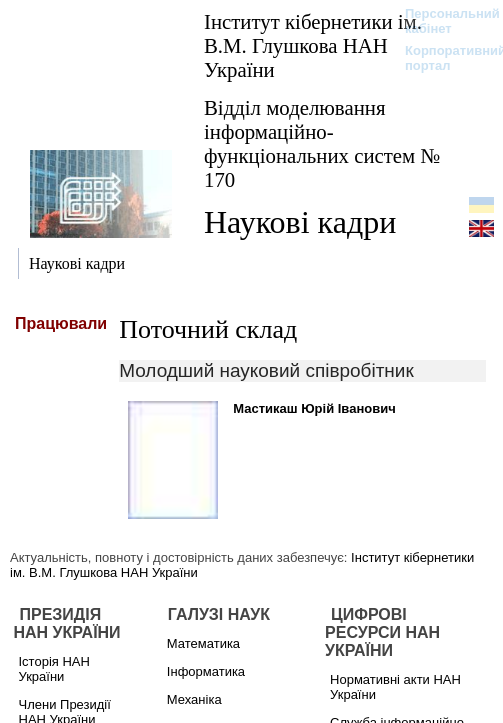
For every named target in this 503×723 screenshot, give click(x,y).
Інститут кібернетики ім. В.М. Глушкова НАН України (313, 45)
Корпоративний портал (442, 58)
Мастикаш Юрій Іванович (314, 408)
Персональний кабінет (442, 21)
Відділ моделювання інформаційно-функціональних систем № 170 (322, 143)
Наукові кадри (300, 222)
